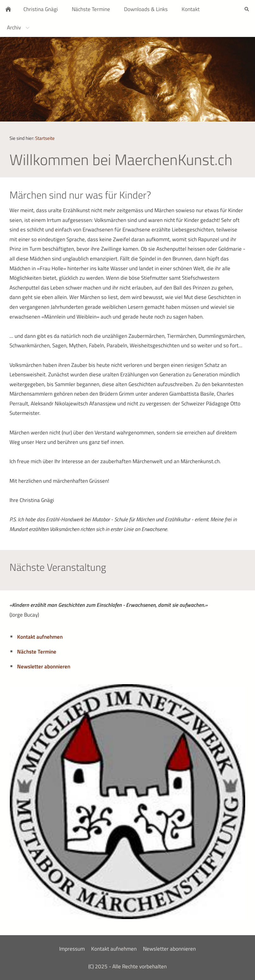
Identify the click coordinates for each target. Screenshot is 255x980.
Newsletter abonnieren (44, 666)
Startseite (45, 138)
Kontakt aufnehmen (40, 637)
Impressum (72, 949)
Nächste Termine (37, 652)
